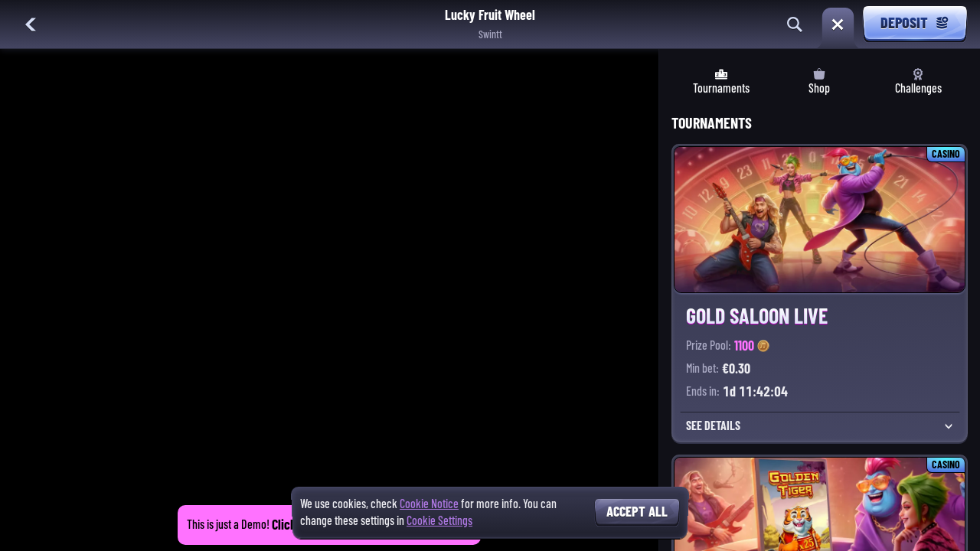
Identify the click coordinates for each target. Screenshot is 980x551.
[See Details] (949, 426)
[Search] (795, 24)
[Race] (838, 24)
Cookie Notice (429, 504)
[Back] (31, 24)
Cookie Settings (439, 521)
